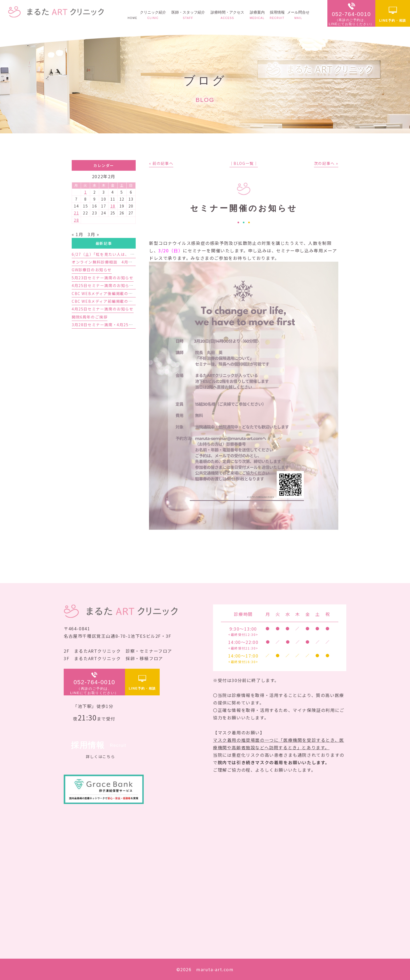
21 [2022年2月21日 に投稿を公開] (76, 213)
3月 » (93, 234)
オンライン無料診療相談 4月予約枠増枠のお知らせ (121, 262)
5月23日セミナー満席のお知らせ (103, 278)
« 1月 (77, 234)
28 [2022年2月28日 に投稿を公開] (76, 220)
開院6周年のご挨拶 (90, 317)
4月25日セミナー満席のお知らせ (103, 309)
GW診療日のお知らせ (92, 270)
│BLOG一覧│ (244, 163)
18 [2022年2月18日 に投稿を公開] (113, 206)
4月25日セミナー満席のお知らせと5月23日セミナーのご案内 (129, 285)
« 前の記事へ (161, 163)
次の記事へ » (326, 163)
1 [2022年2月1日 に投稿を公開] (86, 192)
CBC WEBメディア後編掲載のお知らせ (108, 293)
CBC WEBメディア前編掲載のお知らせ (108, 301)
